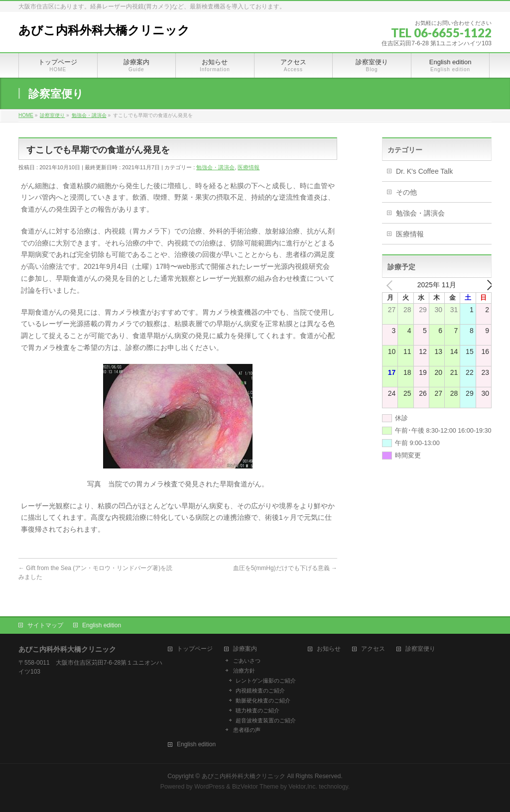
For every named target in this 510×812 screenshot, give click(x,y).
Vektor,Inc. (303, 787)
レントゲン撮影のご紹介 (266, 681)
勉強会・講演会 (215, 167)
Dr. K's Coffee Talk (424, 171)
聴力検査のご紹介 (257, 710)
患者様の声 (247, 730)
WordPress (209, 787)
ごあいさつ (247, 661)
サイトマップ (45, 625)
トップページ (195, 649)
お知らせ (329, 649)
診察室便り (420, 649)
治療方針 (244, 671)
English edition (102, 625)
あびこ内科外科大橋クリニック (104, 30)
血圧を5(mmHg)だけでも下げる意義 (285, 568)
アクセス (373, 649)
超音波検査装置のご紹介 (266, 720)
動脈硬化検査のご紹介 (263, 700)
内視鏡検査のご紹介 (260, 691)
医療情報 (249, 167)
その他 (406, 192)
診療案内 (245, 649)
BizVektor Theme (255, 787)
